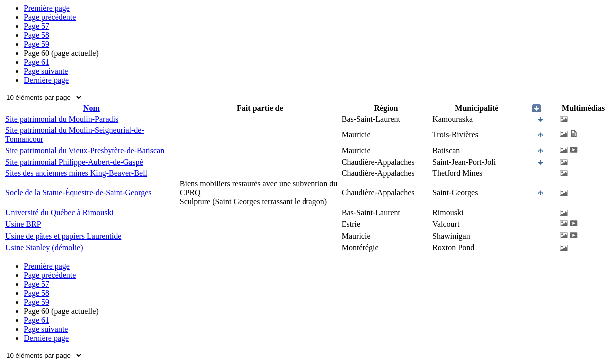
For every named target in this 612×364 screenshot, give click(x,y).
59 (37, 44)
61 (37, 62)
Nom (92, 108)
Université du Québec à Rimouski (60, 213)
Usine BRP (23, 224)
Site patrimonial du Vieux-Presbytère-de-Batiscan (85, 150)
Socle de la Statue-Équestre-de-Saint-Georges (79, 193)
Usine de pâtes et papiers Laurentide (63, 236)
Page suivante (46, 71)
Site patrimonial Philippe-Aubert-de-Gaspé (74, 162)
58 (37, 35)
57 (37, 26)
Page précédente (50, 17)
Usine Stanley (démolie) (44, 248)
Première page (47, 8)
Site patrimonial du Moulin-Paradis (62, 119)
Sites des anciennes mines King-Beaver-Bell (76, 173)
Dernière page (46, 80)
